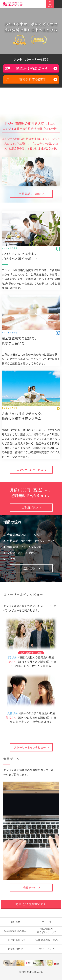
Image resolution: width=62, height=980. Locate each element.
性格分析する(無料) (33, 79)
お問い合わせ (16, 949)
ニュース (47, 922)
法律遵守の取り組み (47, 940)
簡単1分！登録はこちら (32, 68)
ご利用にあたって (16, 940)
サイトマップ (47, 949)
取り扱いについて (47, 930)
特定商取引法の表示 (15, 931)
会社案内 (16, 922)
